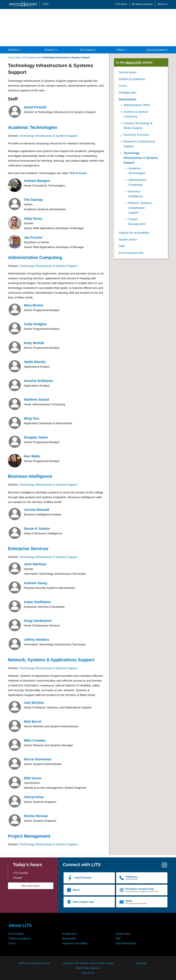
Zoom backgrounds (131, 253)
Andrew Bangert (37, 181)
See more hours (31, 886)
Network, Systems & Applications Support (51, 660)
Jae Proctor (33, 237)
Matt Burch (33, 722)
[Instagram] (164, 866)
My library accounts (142, 4)
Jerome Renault (36, 510)
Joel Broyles (34, 703)
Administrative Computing (35, 257)
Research (51, 50)
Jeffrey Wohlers (36, 640)
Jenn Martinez (35, 564)
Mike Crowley (35, 740)
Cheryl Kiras (34, 797)
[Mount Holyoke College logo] (24, 4)
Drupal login (141, 963)
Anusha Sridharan (38, 381)
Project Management (29, 836)
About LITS (21, 57)
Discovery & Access (136, 135)
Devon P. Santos (37, 529)
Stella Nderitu (35, 362)
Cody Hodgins (35, 324)
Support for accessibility (134, 233)
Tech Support (88, 50)
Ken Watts (32, 456)
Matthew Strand (36, 400)
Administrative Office (137, 105)
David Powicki (35, 107)
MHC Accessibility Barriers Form (35, 963)
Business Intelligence (30, 476)
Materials (14, 50)
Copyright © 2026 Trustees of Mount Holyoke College (88, 963)
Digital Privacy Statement (88, 968)
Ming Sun (31, 418)
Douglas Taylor (36, 437)
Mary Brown (34, 305)
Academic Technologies (33, 127)
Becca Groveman (38, 759)
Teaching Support (157, 50)
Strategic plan (128, 93)
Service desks (128, 72)
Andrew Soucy (36, 583)
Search (163, 4)
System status (128, 239)
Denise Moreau (36, 816)
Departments (35, 57)
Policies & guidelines (132, 79)
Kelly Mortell (34, 343)
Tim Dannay (33, 200)
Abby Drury (33, 219)
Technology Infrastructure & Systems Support (49, 136)
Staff (122, 246)
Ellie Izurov (33, 778)
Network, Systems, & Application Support (140, 208)
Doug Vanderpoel (38, 621)
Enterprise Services (28, 549)
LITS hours (121, 4)
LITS (46, 4)
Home (11, 57)
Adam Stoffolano (37, 602)
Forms (123, 86)
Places (121, 50)
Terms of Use (88, 973)
